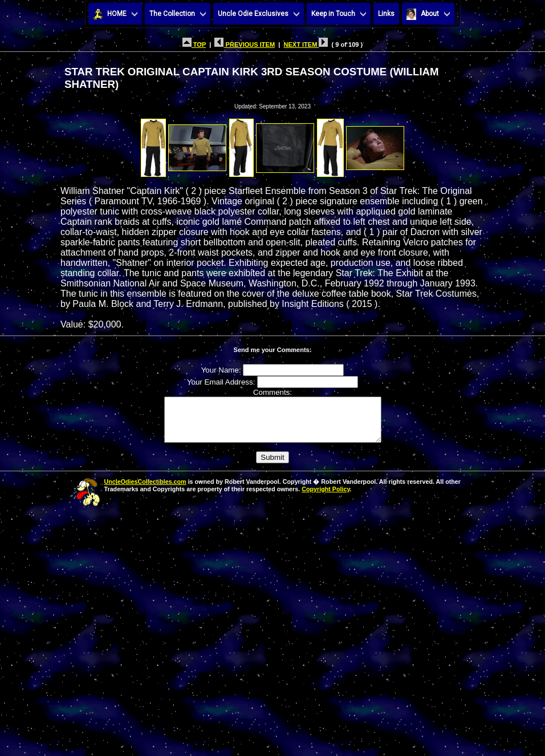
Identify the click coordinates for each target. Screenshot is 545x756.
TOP (194, 45)
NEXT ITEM (306, 45)
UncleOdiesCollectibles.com (145, 490)
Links (386, 14)
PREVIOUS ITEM (245, 45)
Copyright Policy (326, 498)
